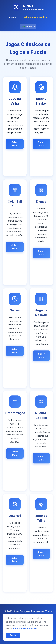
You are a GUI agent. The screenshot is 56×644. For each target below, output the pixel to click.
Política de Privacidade (25, 629)
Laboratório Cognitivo (35, 17)
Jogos (12, 17)
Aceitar (13, 635)
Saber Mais (15, 144)
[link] (15, 126)
